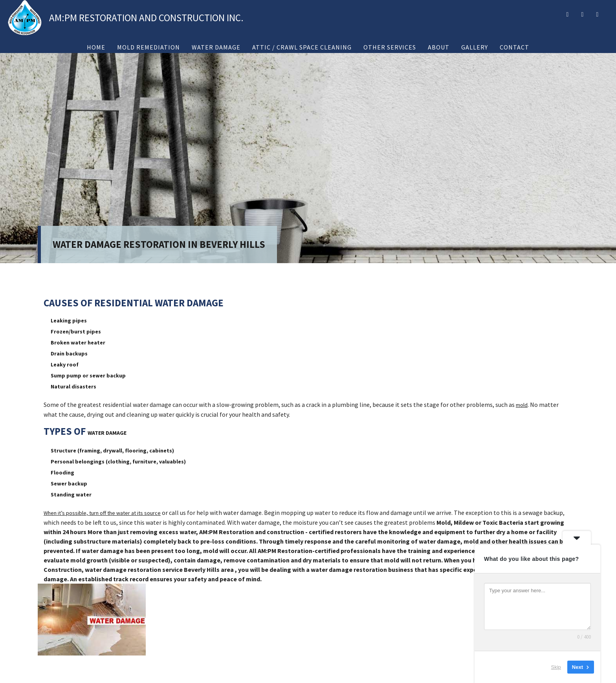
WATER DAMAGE (107, 433)
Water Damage (216, 47)
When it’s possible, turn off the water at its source (102, 513)
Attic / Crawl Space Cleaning (302, 47)
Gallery (475, 47)
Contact (514, 47)
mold (522, 405)
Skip (556, 667)
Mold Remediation (148, 47)
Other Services (390, 47)
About (439, 47)
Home (96, 47)
